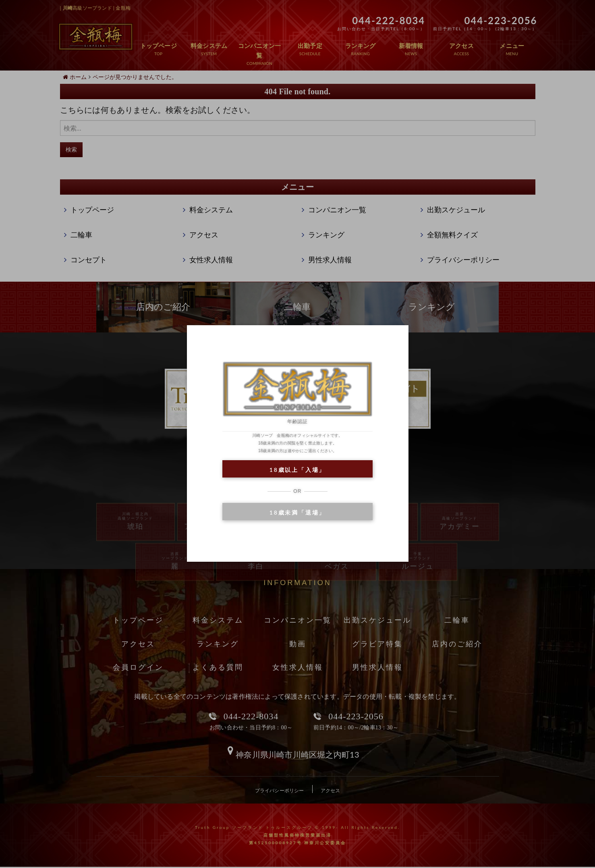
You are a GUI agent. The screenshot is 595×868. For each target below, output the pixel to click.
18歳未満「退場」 (297, 512)
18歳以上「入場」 (297, 470)
